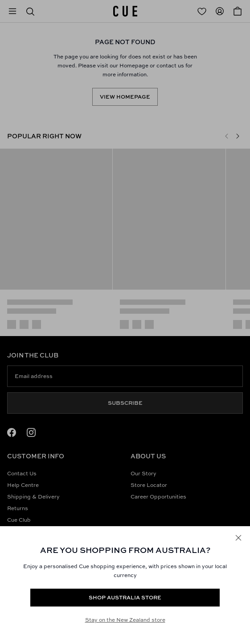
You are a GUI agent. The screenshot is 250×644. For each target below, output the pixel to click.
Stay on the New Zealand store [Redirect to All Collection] (125, 620)
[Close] (238, 538)
